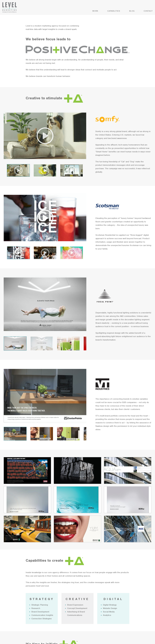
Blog (132, 11)
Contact (148, 11)
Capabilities (114, 11)
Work (95, 11)
